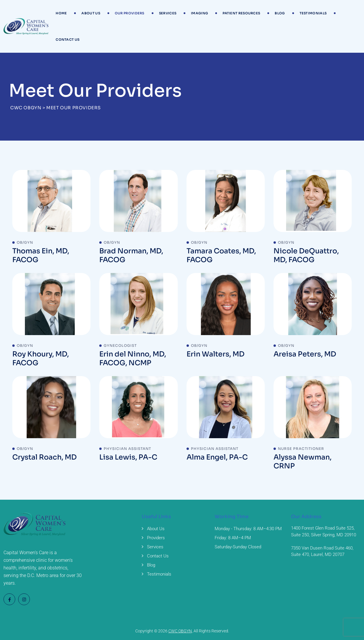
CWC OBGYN (180, 631)
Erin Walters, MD (216, 354)
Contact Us (67, 40)
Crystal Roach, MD (45, 457)
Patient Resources (241, 13)
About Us (91, 13)
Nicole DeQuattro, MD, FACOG (306, 255)
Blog (280, 13)
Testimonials (313, 13)
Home (61, 13)
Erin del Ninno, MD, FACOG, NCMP (133, 359)
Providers (156, 538)
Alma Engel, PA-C (217, 457)
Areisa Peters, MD (305, 354)
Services (168, 13)
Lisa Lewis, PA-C (128, 457)
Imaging (199, 13)
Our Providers (130, 13)
